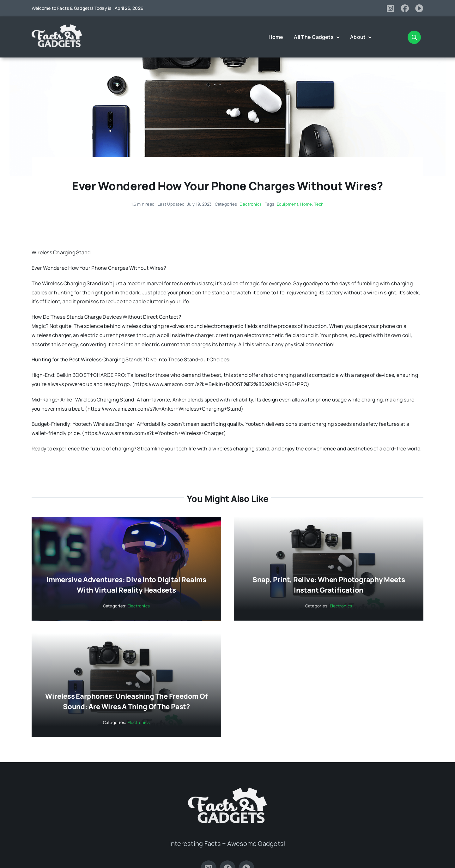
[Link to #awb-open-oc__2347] (414, 37)
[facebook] (405, 8)
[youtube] (419, 8)
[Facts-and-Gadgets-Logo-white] (57, 27)
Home (306, 204)
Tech (319, 204)
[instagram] (390, 8)
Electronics (251, 204)
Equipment (288, 204)
